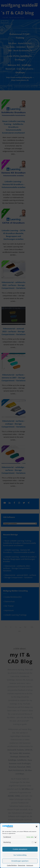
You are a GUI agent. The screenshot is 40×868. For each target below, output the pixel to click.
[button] (37, 827)
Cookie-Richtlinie (12, 865)
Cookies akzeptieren (20, 849)
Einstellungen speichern (20, 861)
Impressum (30, 865)
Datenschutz (22, 865)
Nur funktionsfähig (20, 855)
